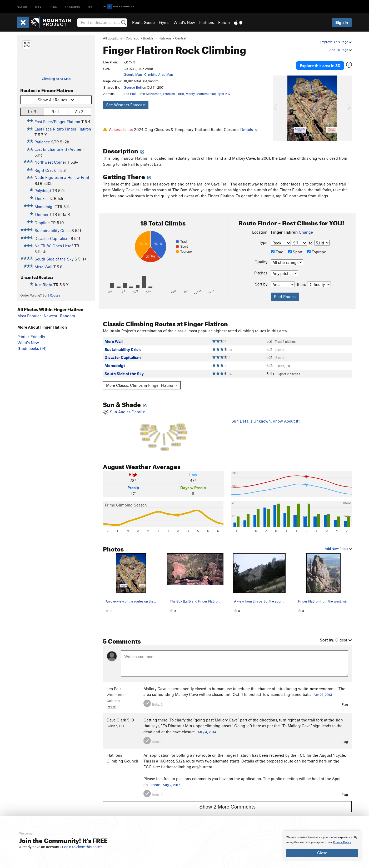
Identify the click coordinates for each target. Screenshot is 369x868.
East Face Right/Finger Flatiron (63, 129)
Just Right (43, 285)
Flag (345, 699)
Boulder (149, 38)
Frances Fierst (173, 94)
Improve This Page (336, 42)
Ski (91, 6)
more (156, 779)
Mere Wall (43, 267)
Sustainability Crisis (52, 230)
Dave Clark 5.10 (120, 714)
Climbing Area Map (56, 79)
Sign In (342, 22)
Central (181, 38)
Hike (53, 6)
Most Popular (29, 316)
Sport (295, 246)
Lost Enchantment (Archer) (59, 149)
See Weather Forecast (126, 105)
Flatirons (165, 38)
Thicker (41, 198)
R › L (56, 111)
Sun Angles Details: (163, 425)
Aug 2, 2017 (171, 779)
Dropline (42, 223)
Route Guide (143, 22)
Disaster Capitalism (52, 238)
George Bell (133, 87)
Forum (224, 22)
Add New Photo (338, 543)
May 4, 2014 (207, 726)
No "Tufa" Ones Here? (54, 246)
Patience (42, 142)
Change (306, 227)
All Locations (112, 38)
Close (322, 853)
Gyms (164, 22)
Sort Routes (51, 295)
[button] (278, 103)
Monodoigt (44, 207)
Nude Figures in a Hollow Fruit (62, 177)
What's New (184, 22)
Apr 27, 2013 (323, 689)
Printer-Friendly (31, 337)
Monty (190, 94)
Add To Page (340, 50)
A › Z (79, 111)
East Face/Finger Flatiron (57, 122)
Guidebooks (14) (32, 348)
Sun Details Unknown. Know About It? (266, 415)
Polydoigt (43, 190)
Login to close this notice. (83, 847)
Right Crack (45, 170)
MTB (39, 6)
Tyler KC (224, 94)
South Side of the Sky (54, 259)
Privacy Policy (342, 842)
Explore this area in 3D (327, 63)
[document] (322, 846)
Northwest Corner (50, 162)
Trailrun (73, 6)
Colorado (132, 38)
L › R (32, 111)
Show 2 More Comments (227, 801)
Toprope (317, 246)
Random (68, 316)
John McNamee (150, 94)
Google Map (133, 74)
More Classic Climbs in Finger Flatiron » (142, 380)
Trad (277, 246)
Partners (207, 22)
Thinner (41, 214)
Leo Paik (130, 94)
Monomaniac (206, 94)
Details (249, 129)
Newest (50, 316)
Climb (22, 6)
